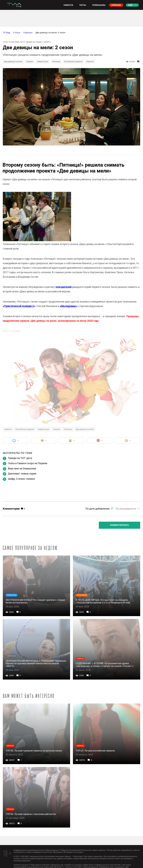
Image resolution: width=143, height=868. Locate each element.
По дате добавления (97, 509)
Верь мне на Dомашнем (22, 468)
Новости (90, 62)
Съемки (30, 62)
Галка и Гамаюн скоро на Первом (28, 463)
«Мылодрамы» (68, 306)
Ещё (130, 5)
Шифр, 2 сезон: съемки (21, 479)
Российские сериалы (73, 62)
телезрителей (63, 287)
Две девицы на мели (13, 62)
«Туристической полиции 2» (19, 306)
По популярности (126, 509)
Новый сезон (43, 62)
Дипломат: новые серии (22, 474)
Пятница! (56, 62)
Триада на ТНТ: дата (20, 458)
